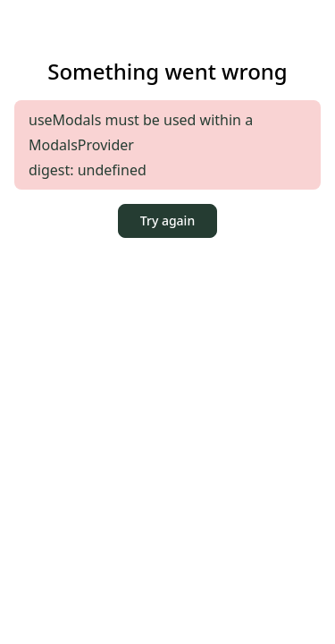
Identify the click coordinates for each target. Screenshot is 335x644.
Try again (167, 220)
